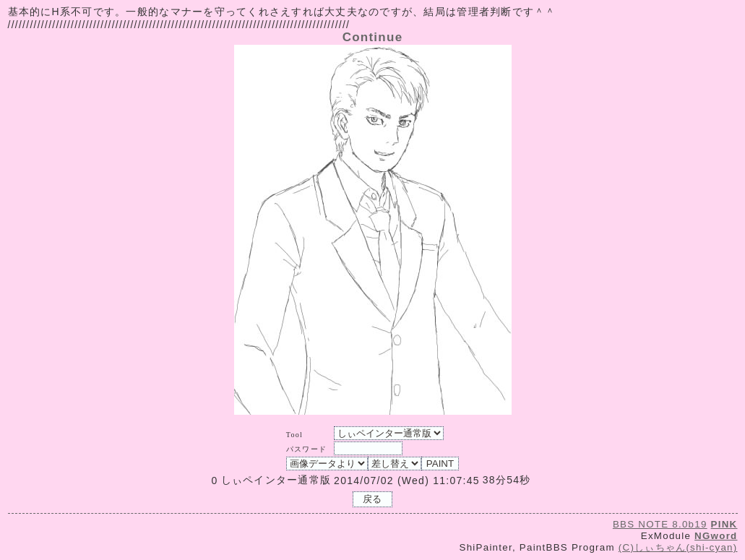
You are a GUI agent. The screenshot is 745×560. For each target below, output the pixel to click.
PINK (724, 524)
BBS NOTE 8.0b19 (660, 524)
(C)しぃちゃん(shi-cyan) (678, 547)
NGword (716, 536)
